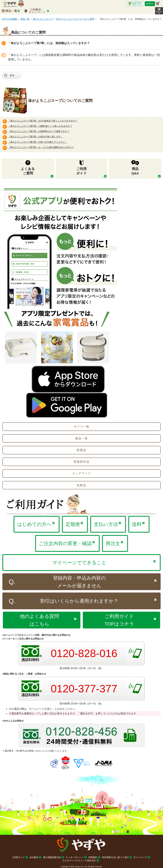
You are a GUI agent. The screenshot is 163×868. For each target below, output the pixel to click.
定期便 (73, 524)
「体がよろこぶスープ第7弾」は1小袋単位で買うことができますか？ (43, 121)
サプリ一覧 (82, 427)
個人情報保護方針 (52, 857)
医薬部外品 (82, 462)
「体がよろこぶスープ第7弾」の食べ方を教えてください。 (38, 142)
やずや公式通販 (9, 19)
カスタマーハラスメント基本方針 (79, 860)
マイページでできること (79, 563)
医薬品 (81, 450)
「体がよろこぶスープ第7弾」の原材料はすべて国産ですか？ (39, 131)
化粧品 (81, 485)
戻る (12, 75)
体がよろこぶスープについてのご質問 (75, 19)
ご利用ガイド (18, 857)
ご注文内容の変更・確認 (65, 543)
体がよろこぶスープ (43, 19)
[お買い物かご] (158, 4)
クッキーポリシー (75, 857)
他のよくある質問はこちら (39, 620)
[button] (159, 11)
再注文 (113, 543)
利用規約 (93, 857)
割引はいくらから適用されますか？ (79, 601)
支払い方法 (106, 524)
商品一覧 (25, 19)
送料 (137, 524)
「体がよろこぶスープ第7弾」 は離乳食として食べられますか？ (40, 126)
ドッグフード (82, 473)
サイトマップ (140, 857)
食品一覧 (81, 438)
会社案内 (34, 857)
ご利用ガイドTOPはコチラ (119, 620)
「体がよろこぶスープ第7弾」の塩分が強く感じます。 (35, 137)
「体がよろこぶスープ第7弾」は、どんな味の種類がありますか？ (41, 147)
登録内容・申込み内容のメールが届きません (79, 582)
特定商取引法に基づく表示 (115, 857)
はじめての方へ (34, 524)
